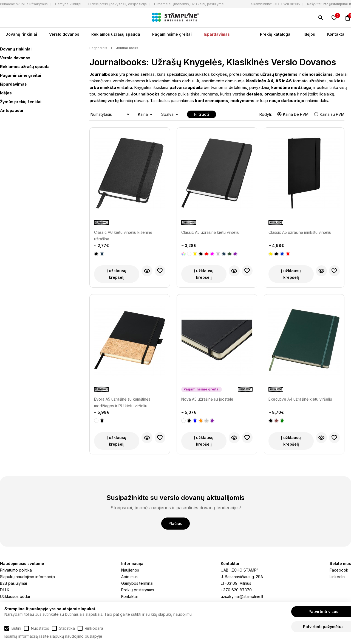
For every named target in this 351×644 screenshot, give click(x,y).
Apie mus (129, 577)
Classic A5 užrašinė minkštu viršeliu (300, 232)
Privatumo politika (16, 570)
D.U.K (5, 590)
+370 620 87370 (236, 590)
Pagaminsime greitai (172, 34)
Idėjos (309, 34)
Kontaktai (336, 34)
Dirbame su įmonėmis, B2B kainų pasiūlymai (189, 4)
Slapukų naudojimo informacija (27, 577)
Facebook (339, 570)
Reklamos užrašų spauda (116, 34)
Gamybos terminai (137, 583)
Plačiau (175, 523)
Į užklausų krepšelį (117, 274)
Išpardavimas (217, 34)
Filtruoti (202, 114)
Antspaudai (12, 110)
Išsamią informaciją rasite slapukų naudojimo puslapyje (53, 636)
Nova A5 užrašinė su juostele (207, 399)
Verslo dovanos (64, 34)
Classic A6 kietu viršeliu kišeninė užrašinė (123, 236)
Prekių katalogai (276, 34)
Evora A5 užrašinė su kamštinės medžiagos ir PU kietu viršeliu (122, 402)
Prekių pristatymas (138, 590)
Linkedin (337, 577)
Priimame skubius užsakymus (24, 4)
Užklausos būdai (15, 596)
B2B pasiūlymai (13, 583)
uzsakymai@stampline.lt (242, 596)
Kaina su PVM (329, 114)
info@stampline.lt (337, 4)
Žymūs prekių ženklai (21, 102)
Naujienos (130, 570)
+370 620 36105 (286, 4)
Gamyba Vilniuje (68, 4)
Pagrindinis (98, 48)
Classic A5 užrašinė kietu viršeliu (210, 232)
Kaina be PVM (293, 114)
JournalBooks (127, 48)
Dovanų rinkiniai (21, 34)
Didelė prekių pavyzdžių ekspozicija (118, 4)
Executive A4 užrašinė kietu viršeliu (300, 399)
